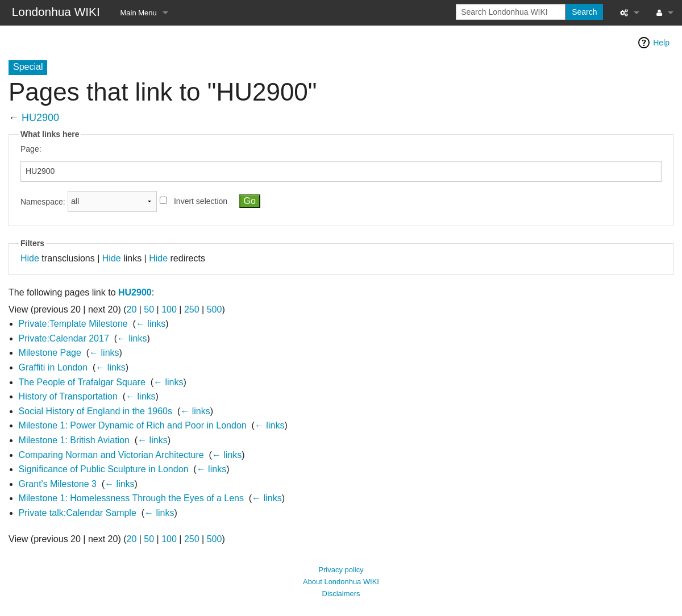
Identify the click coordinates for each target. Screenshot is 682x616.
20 (132, 309)
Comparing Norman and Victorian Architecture (111, 455)
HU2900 (40, 118)
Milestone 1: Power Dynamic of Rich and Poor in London (133, 425)
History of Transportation (68, 396)
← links (151, 324)
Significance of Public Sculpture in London (104, 469)
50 (149, 309)
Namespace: (43, 201)
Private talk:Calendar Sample (78, 513)
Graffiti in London (53, 367)
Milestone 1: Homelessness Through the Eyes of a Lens (131, 498)
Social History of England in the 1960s (95, 411)
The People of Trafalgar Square (82, 382)
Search (584, 12)
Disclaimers (341, 594)
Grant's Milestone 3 (58, 484)
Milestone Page (50, 353)
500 (215, 309)
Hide (30, 258)
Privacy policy (341, 570)
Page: (31, 149)
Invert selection (201, 201)
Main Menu (139, 13)
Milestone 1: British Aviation (74, 440)
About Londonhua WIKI (341, 582)
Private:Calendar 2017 (64, 338)
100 (169, 309)
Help (661, 43)
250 (192, 309)
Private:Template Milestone (73, 324)
